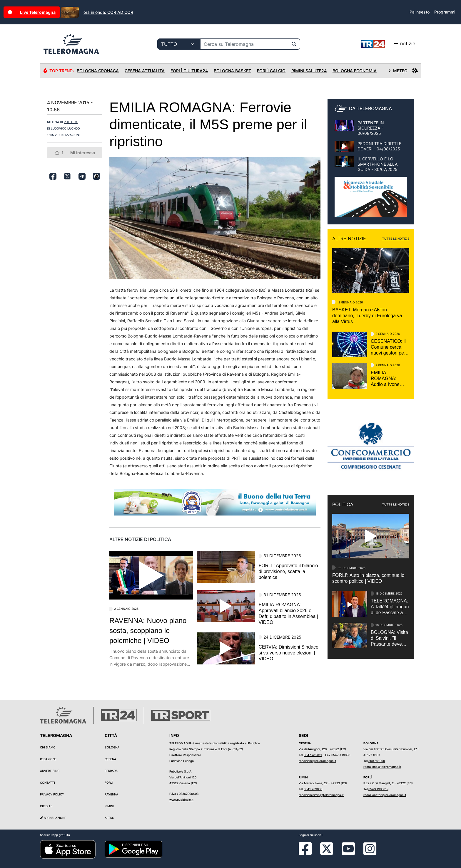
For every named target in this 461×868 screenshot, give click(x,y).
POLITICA (71, 122)
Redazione (48, 759)
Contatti (47, 783)
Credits (46, 806)
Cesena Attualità (145, 71)
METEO (403, 71)
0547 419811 (313, 755)
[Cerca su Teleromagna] (244, 44)
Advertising (50, 771)
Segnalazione (53, 818)
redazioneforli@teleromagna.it (385, 795)
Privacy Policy (52, 794)
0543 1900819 (378, 789)
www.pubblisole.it (181, 800)
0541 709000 (313, 789)
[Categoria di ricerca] (179, 44)
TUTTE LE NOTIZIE (396, 239)
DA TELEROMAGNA (370, 108)
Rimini (109, 806)
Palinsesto (420, 12)
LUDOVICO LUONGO (65, 128)
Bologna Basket (232, 71)
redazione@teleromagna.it (318, 761)
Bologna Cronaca (98, 71)
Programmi (445, 12)
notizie (388, 44)
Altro (110, 818)
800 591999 (377, 761)
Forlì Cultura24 (189, 71)
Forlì (109, 783)
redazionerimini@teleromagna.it (321, 795)
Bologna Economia (355, 71)
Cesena (110, 759)
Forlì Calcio (271, 71)
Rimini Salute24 (309, 71)
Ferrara (111, 771)
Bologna (112, 747)
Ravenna (111, 794)
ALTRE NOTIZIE (349, 239)
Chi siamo (48, 747)
